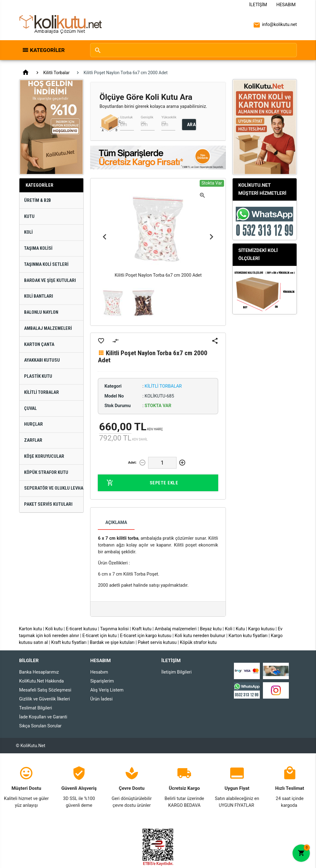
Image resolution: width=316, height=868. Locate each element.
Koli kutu (54, 629)
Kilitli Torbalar (56, 73)
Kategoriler (47, 50)
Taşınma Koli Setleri (46, 264)
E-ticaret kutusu (81, 629)
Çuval (30, 408)
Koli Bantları (39, 296)
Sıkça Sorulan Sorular (40, 726)
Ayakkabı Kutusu (42, 360)
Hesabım (286, 5)
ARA (191, 125)
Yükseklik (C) (169, 120)
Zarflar (33, 440)
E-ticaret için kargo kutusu (146, 636)
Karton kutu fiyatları (248, 636)
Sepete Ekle (142, 483)
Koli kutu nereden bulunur (200, 636)
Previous (105, 237)
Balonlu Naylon (41, 312)
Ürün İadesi (101, 699)
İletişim (258, 5)
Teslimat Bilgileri (36, 708)
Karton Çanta (39, 345)
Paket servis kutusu (157, 642)
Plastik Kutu (38, 376)
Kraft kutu (142, 629)
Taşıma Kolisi (38, 248)
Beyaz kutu (211, 629)
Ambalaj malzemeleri (176, 629)
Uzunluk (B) (126, 120)
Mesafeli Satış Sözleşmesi (45, 690)
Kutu (29, 217)
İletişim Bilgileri (177, 672)
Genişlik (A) (147, 120)
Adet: (132, 462)
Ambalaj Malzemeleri (48, 328)
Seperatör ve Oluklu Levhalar (54, 488)
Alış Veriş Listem (107, 690)
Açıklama (116, 522)
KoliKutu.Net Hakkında (42, 681)
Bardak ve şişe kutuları (112, 642)
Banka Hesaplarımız (39, 672)
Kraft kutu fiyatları (69, 642)
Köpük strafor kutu (198, 642)
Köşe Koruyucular (44, 456)
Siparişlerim (102, 681)
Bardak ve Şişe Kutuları (50, 281)
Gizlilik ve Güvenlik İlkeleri (44, 699)
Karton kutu (30, 629)
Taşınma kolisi (114, 629)
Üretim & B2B (37, 200)
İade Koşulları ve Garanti (43, 717)
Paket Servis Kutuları (48, 504)
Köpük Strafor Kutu (46, 472)
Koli (28, 232)
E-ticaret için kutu (100, 636)
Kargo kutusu (261, 629)
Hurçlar (33, 424)
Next (211, 237)
